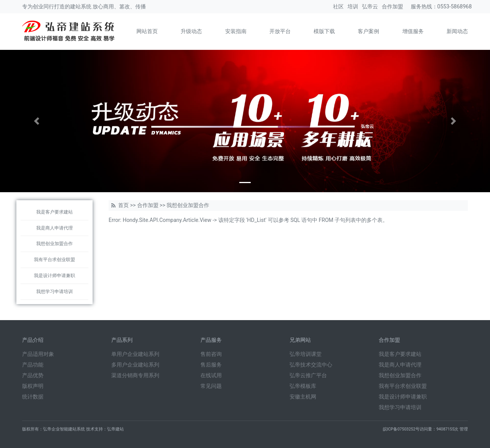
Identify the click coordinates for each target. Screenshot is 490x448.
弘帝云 (370, 6)
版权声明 (33, 386)
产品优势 (33, 375)
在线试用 (211, 375)
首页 (123, 205)
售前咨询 (211, 354)
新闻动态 (457, 31)
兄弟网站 (300, 340)
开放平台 (280, 31)
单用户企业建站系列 (135, 354)
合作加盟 (392, 6)
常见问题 (211, 386)
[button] (37, 121)
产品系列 (122, 340)
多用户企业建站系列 (135, 365)
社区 (338, 6)
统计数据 (33, 397)
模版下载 (324, 31)
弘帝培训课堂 (306, 354)
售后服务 (211, 365)
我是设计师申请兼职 (54, 276)
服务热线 (421, 6)
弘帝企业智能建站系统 (64, 429)
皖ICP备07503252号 (401, 429)
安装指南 (236, 31)
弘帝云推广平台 (308, 375)
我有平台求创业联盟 (54, 260)
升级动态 (191, 31)
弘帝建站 (115, 429)
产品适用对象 (38, 354)
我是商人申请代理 (54, 228)
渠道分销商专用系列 (135, 375)
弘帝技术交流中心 (311, 365)
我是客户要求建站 (54, 212)
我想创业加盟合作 (54, 244)
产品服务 (211, 340)
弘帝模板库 (303, 386)
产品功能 (33, 365)
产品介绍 (33, 340)
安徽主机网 (303, 397)
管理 (464, 429)
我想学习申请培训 (54, 292)
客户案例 (368, 31)
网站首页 (147, 31)
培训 (353, 6)
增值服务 (413, 31)
